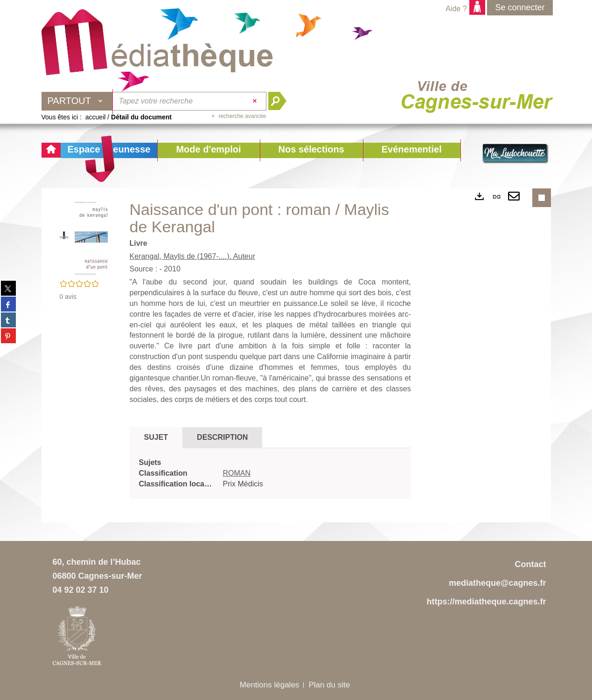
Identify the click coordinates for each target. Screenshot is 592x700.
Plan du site (329, 685)
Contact (531, 564)
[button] (208, 150)
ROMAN (237, 473)
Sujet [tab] (156, 437)
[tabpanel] (270, 474)
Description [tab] (222, 437)
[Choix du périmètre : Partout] (77, 101)
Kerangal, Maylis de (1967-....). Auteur (192, 256)
